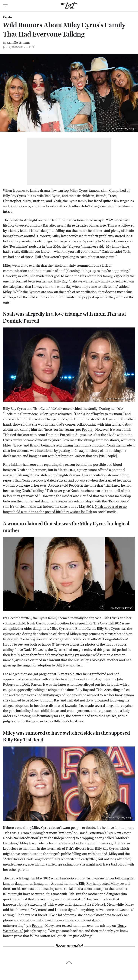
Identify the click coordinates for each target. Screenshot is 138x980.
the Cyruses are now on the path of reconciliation (60, 292)
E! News (98, 905)
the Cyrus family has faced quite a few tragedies (98, 201)
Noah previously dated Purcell (44, 480)
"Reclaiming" (18, 247)
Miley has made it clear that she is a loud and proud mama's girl (68, 843)
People (87, 430)
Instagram (11, 639)
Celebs (8, 17)
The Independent (61, 838)
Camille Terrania (18, 43)
